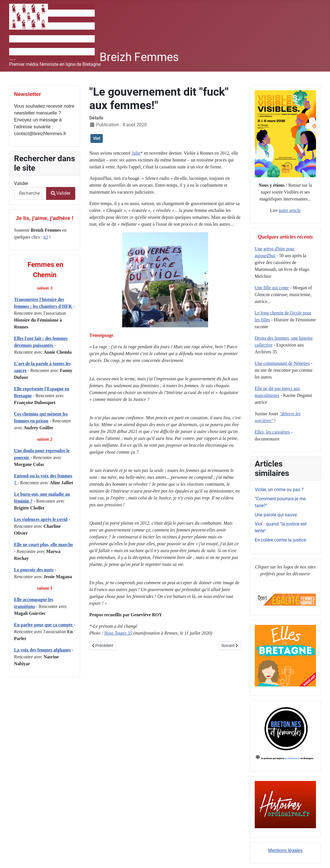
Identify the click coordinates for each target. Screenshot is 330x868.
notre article (290, 210)
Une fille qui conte (272, 288)
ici (46, 237)
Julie (136, 153)
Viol (97, 138)
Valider (21, 183)
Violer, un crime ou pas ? (279, 490)
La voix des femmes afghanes (42, 650)
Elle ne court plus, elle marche (44, 545)
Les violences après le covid (41, 519)
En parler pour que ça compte (44, 625)
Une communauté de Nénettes (282, 363)
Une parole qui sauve (276, 515)
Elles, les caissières (272, 432)
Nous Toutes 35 (118, 633)
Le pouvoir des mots (34, 570)
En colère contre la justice (280, 540)
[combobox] (30, 193)
